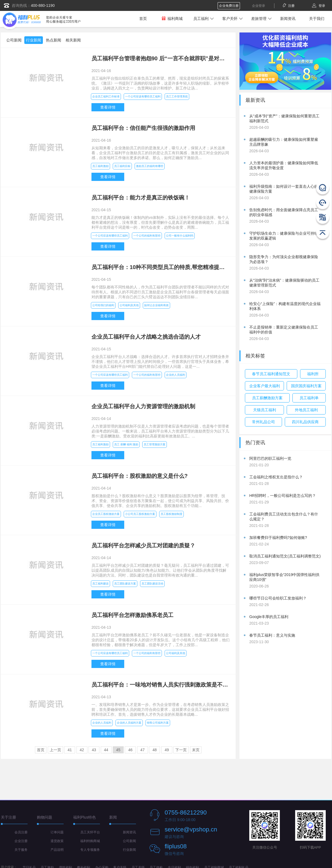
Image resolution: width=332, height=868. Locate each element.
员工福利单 (309, 398)
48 (155, 750)
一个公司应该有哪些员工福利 (143, 96)
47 (143, 750)
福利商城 (172, 18)
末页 (196, 750)
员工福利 (201, 19)
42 (82, 750)
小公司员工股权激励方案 (140, 514)
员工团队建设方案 (125, 584)
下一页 (181, 750)
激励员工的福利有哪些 (150, 166)
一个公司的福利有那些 (147, 236)
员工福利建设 (100, 584)
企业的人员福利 (176, 375)
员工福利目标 (122, 166)
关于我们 (317, 19)
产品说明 (57, 850)
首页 (143, 19)
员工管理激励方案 (155, 444)
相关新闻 (73, 40)
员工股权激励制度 (171, 514)
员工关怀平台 (90, 832)
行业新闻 (34, 40)
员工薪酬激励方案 (267, 398)
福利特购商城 (90, 841)
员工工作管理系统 (177, 96)
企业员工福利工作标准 (106, 96)
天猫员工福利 (265, 410)
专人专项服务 (90, 850)
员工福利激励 (100, 166)
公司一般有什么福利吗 (180, 236)
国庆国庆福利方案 (306, 386)
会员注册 (21, 832)
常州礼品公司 (263, 422)
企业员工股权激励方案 (106, 514)
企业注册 (21, 841)
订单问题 (57, 832)
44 (106, 750)
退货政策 (57, 841)
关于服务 (21, 850)
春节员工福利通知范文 (271, 374)
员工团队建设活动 (152, 584)
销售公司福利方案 (158, 723)
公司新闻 (14, 40)
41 (70, 750)
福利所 (313, 374)
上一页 (55, 750)
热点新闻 (54, 40)
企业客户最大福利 (265, 386)
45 (118, 750)
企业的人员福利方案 (129, 723)
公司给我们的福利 (103, 305)
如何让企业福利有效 (156, 305)
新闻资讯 (288, 19)
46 (131, 750)
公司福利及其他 (129, 305)
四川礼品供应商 (305, 422)
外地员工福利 (306, 410)
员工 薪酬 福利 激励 (126, 444)
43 (94, 750)
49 (167, 750)
